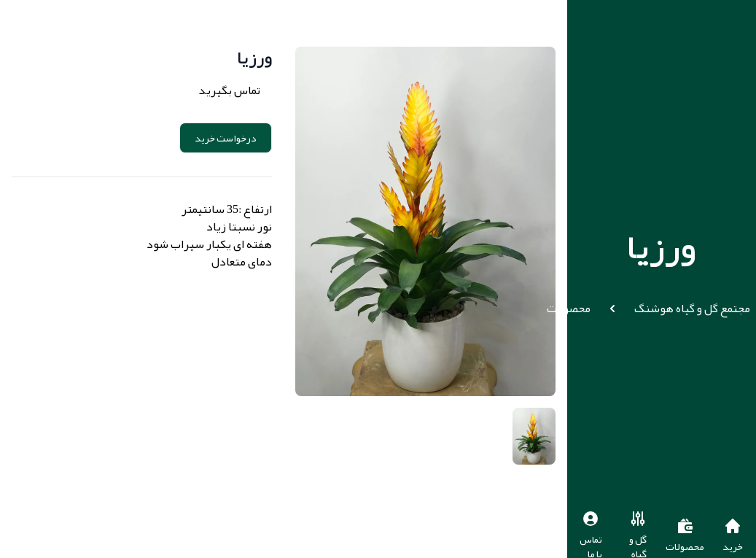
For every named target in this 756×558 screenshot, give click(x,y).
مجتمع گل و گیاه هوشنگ (692, 309)
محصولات (569, 309)
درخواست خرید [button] (226, 138)
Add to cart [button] (127, 138)
